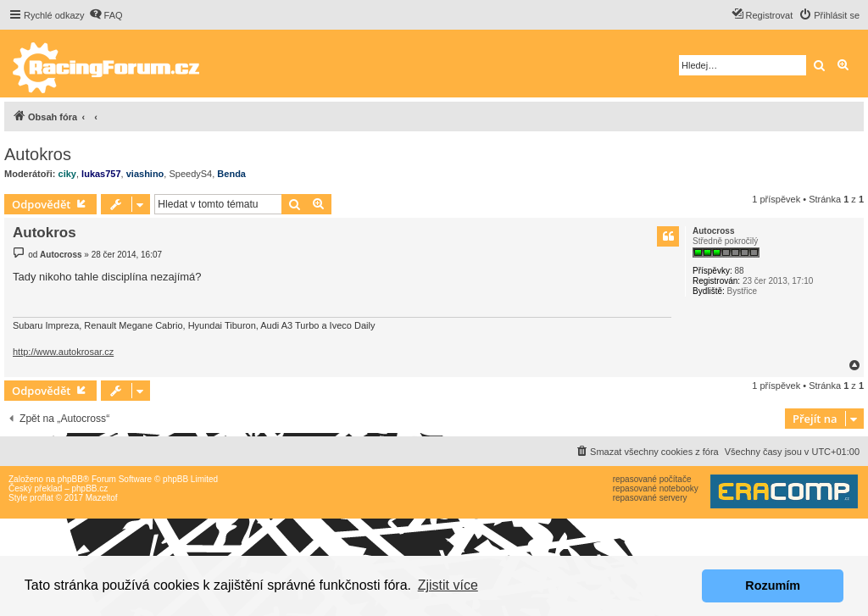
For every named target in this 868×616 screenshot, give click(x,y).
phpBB (70, 479)
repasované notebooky (656, 488)
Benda (231, 174)
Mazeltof (102, 498)
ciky (67, 174)
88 (739, 271)
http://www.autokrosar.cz (63, 352)
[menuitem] (106, 15)
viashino (145, 174)
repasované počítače (652, 479)
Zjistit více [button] (448, 585)
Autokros (38, 154)
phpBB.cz (89, 488)
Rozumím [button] (773, 585)
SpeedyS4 (190, 174)
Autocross (713, 231)
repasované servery (650, 498)
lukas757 (101, 174)
